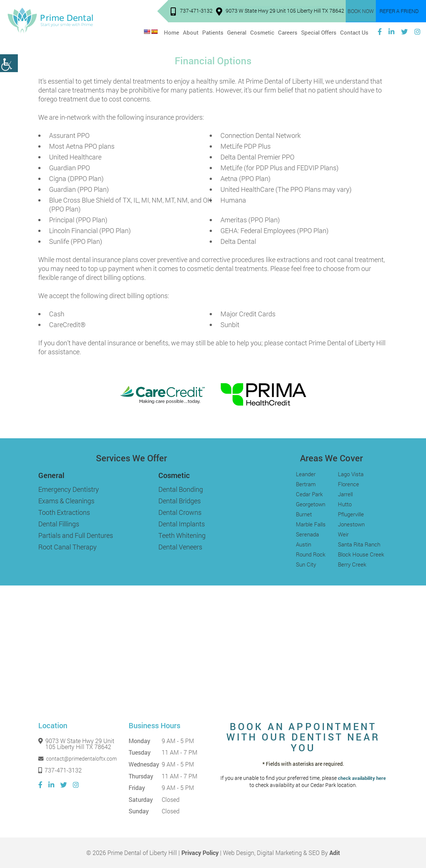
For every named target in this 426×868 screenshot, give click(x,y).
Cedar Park (309, 494)
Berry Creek (352, 564)
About (191, 32)
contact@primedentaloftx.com (78, 759)
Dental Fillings (59, 524)
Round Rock (311, 554)
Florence (348, 484)
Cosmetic (262, 32)
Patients (213, 32)
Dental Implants (182, 524)
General (237, 32)
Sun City (306, 564)
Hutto (345, 504)
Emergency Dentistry (69, 489)
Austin (304, 544)
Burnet (304, 514)
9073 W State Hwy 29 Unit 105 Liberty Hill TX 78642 (280, 12)
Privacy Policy (200, 853)
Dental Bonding (181, 489)
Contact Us (354, 32)
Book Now (361, 11)
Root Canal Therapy (67, 547)
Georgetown (311, 504)
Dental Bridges (180, 501)
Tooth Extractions (64, 512)
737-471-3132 (192, 12)
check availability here (362, 778)
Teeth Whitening (182, 535)
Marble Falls (311, 524)
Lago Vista (351, 474)
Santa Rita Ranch (359, 544)
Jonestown (351, 524)
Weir (343, 534)
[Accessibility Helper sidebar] (9, 63)
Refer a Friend (399, 11)
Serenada (307, 534)
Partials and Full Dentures (76, 535)
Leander (306, 474)
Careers (288, 32)
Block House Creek (361, 554)
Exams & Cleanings (66, 501)
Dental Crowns (180, 512)
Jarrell (345, 494)
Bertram (306, 484)
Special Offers (319, 32)
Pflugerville (351, 514)
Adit (335, 853)
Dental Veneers (180, 547)
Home (172, 32)
